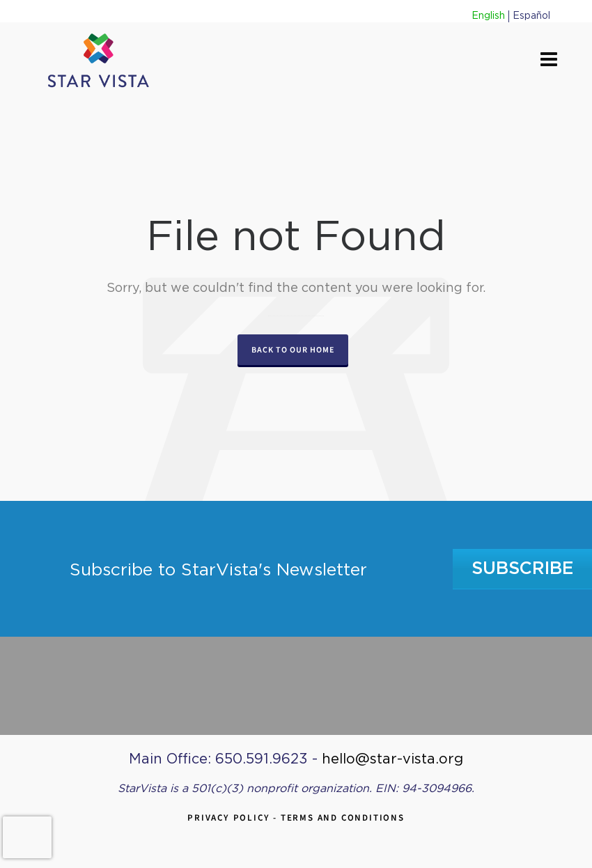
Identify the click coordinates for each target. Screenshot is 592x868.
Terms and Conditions (343, 817)
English (488, 16)
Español (531, 16)
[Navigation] (549, 61)
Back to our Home (293, 350)
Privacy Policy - (234, 817)
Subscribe (523, 569)
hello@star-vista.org (392, 759)
